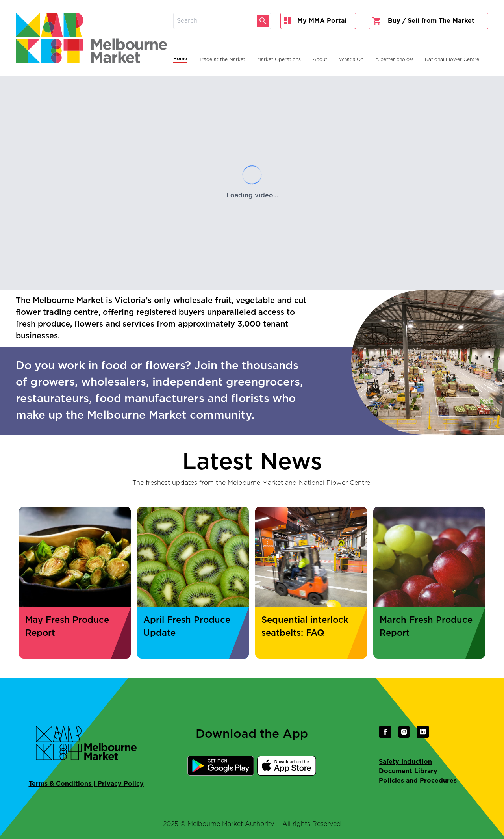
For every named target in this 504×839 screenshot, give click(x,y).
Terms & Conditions (60, 784)
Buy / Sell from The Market (423, 21)
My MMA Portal (315, 21)
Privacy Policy (121, 784)
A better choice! (394, 59)
